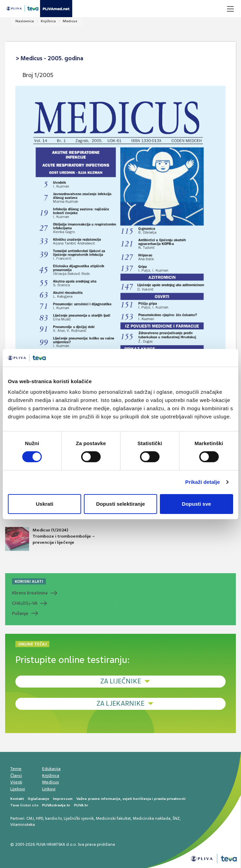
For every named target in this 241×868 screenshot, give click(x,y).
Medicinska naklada (152, 818)
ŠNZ (176, 818)
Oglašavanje (39, 799)
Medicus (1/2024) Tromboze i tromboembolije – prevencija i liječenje (50, 539)
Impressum (63, 799)
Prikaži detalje (203, 482)
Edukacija (51, 769)
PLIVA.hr (81, 805)
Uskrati (45, 504)
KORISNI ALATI (29, 581)
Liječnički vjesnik (79, 818)
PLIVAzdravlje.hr (56, 805)
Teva (15, 805)
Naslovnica (25, 21)
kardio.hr (53, 818)
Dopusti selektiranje (121, 504)
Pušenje (20, 613)
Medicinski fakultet (113, 818)
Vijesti (16, 782)
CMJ (30, 818)
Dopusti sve (196, 504)
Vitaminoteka (23, 825)
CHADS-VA (25, 603)
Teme (16, 769)
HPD (40, 818)
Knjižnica (48, 21)
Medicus (70, 21)
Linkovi (49, 789)
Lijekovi (18, 789)
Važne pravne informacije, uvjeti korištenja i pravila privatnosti (131, 799)
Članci (16, 776)
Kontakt (17, 799)
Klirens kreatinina (30, 593)
